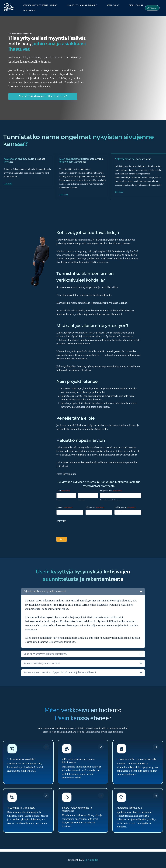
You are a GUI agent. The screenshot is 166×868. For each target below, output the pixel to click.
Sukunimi (81, 497)
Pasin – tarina (136, 5)
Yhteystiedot (30, 10)
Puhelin (64, 504)
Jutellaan (152, 8)
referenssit (113, 5)
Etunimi (59, 497)
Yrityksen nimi (111, 487)
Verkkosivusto (125, 504)
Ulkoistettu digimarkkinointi (82, 5)
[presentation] (76, 525)
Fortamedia (91, 860)
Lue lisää (8, 180)
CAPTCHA (61, 518)
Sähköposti (95, 504)
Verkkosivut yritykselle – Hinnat (40, 5)
